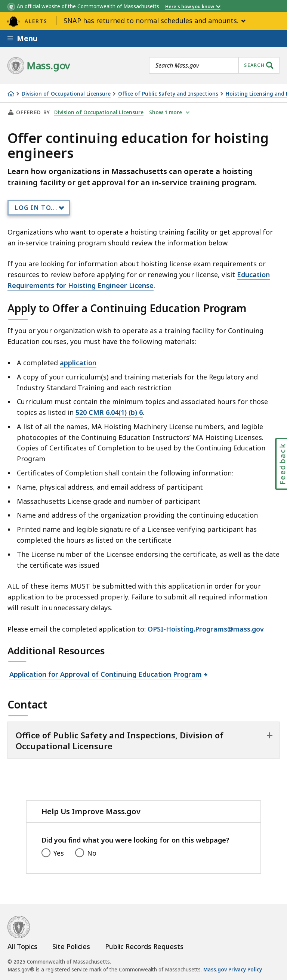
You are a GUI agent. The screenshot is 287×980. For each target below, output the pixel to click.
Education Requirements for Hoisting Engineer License (139, 280)
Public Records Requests (144, 946)
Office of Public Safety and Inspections (168, 94)
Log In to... (36, 208)
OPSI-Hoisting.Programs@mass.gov (206, 629)
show (166, 112)
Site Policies (71, 946)
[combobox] (214, 65)
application (78, 363)
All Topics (22, 946)
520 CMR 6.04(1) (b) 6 (109, 412)
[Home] (11, 94)
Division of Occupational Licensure (66, 94)
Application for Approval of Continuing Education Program (106, 674)
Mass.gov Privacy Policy (233, 970)
